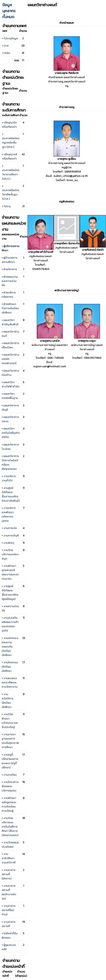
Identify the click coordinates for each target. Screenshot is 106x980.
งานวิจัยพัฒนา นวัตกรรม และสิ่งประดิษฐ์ (10, 721)
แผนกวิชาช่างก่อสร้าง (10, 373)
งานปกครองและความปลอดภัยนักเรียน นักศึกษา (10, 646)
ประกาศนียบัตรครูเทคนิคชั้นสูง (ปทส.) (11, 142)
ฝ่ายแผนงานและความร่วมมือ (10, 281)
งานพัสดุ (9, 543)
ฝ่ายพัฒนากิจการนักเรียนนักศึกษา (10, 308)
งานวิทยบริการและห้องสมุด (10, 554)
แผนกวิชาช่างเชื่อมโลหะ (10, 345)
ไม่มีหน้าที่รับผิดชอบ (10, 935)
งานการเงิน (10, 528)
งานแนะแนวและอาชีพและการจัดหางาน (10, 682)
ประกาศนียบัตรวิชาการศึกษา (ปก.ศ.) (11, 174)
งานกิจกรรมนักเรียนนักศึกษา (10, 667)
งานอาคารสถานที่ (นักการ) (9, 874)
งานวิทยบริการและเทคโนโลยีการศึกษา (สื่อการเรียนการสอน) (10, 826)
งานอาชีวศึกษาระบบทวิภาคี (9, 858)
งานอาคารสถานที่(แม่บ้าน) (9, 910)
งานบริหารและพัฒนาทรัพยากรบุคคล (9, 514)
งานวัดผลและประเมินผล (10, 844)
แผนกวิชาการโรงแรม (10, 447)
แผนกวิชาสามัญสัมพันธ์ (10, 322)
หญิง (7, 53)
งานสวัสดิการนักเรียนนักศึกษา (8, 700)
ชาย (6, 45)
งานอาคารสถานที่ (9, 924)
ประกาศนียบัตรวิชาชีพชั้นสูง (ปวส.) (11, 194)
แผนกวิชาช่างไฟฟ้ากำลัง (11, 384)
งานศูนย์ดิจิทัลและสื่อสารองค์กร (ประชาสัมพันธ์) (11, 494)
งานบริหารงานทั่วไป (9, 478)
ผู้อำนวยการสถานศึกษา (10, 260)
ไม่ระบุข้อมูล (11, 38)
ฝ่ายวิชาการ (10, 269)
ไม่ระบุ (7, 206)
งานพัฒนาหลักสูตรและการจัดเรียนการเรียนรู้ (9, 804)
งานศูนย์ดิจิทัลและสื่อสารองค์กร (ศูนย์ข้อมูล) (10, 592)
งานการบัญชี (11, 535)
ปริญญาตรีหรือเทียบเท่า (10, 156)
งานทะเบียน (10, 775)
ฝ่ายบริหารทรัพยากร (9, 294)
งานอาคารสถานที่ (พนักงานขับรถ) (9, 892)
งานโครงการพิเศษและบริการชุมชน (10, 786)
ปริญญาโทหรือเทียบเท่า (10, 125)
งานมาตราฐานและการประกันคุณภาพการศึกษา (10, 741)
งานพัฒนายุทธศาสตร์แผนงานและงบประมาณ (10, 572)
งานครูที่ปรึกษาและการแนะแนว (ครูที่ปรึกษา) (10, 761)
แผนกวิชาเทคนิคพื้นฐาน (10, 396)
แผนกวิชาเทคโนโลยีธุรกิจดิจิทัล (11, 433)
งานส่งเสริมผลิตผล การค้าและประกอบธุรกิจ (10, 624)
